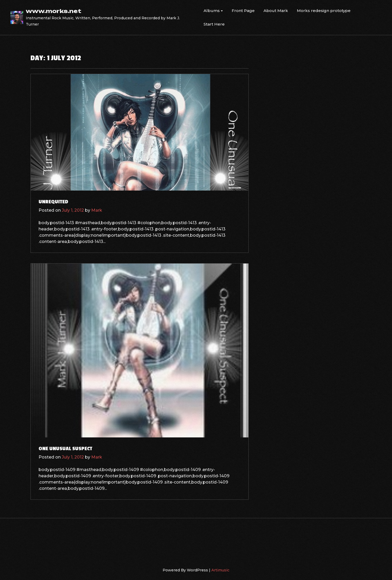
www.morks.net (54, 11)
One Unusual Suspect (65, 449)
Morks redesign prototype (324, 11)
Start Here (214, 24)
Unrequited (53, 202)
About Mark (276, 11)
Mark (97, 210)
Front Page (243, 11)
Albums (212, 11)
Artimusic (220, 570)
